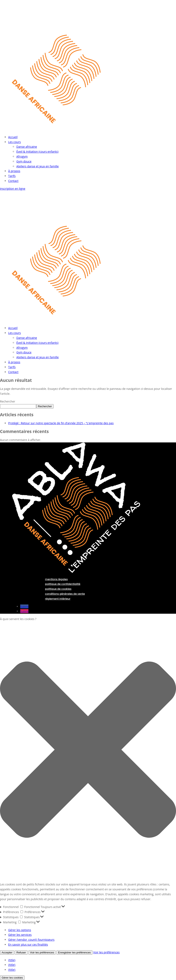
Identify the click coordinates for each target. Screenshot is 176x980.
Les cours (15, 142)
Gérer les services (20, 935)
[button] (88, 750)
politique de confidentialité (63, 584)
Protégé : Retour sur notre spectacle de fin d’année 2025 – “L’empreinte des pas (61, 423)
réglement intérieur (58, 599)
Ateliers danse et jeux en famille (38, 166)
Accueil (13, 137)
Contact (13, 181)
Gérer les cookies (12, 978)
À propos (14, 171)
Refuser (21, 952)
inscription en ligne (13, 189)
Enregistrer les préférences (74, 952)
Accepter (7, 952)
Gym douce (24, 161)
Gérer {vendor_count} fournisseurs (31, 940)
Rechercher (8, 401)
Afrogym (22, 156)
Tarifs (12, 176)
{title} (12, 960)
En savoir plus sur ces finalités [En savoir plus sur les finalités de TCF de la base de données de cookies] (28, 944)
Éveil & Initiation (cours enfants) (37, 152)
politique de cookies (58, 589)
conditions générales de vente (65, 594)
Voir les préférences (42, 952)
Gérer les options (20, 930)
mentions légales (56, 579)
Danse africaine (27, 147)
